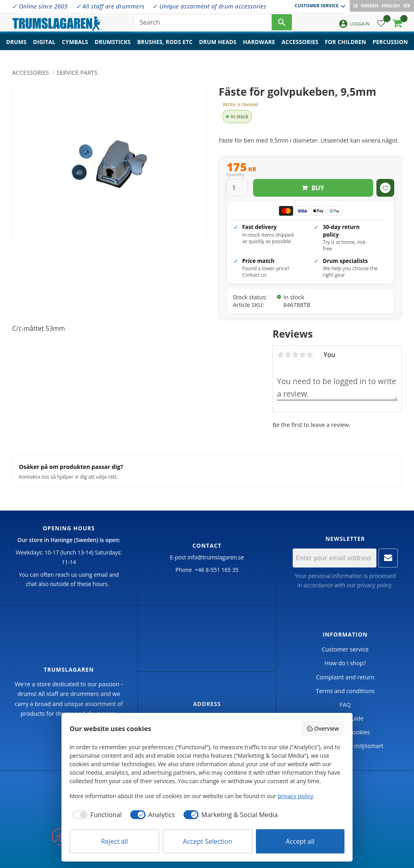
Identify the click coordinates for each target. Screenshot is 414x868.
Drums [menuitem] (16, 47)
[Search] (282, 24)
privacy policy (374, 585)
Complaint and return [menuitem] (345, 677)
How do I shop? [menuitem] (345, 663)
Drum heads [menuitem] (218, 47)
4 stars (302, 355)
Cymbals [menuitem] (75, 47)
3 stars (295, 355)
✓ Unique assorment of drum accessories (209, 6)
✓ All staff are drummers (110, 6)
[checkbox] (96, 815)
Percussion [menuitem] (390, 47)
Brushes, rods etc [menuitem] (165, 47)
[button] (381, 26)
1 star (281, 355)
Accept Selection (208, 841)
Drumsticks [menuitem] (113, 47)
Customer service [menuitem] (317, 5)
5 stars (310, 355)
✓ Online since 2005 (40, 6)
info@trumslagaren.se (216, 557)
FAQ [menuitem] (345, 705)
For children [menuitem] (345, 47)
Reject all (114, 841)
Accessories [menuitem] (300, 47)
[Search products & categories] (203, 24)
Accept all (300, 841)
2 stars (288, 355)
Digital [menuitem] (44, 47)
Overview (323, 728)
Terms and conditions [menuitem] (345, 691)
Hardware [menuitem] (259, 47)
